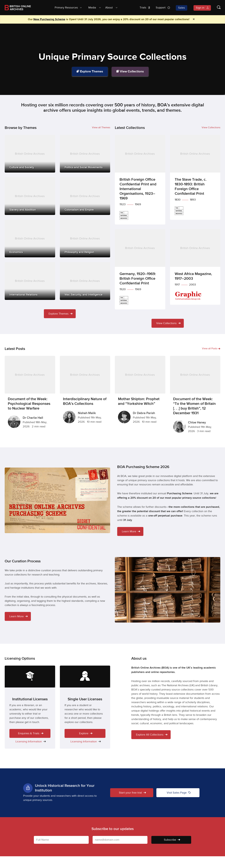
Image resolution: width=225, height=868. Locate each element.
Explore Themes (90, 71)
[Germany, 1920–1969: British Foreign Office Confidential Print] (140, 269)
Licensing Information (30, 742)
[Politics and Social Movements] (85, 154)
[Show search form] (216, 8)
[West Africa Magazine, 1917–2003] (195, 267)
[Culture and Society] (30, 154)
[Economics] (30, 238)
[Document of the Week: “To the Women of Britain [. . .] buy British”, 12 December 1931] (195, 396)
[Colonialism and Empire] (85, 196)
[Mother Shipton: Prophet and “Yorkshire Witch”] (140, 391)
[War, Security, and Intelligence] (85, 281)
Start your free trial (132, 793)
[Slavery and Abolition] (30, 196)
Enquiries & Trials (31, 733)
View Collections (130, 71)
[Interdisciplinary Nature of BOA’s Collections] (85, 391)
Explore (86, 733)
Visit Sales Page (179, 793)
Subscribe (172, 840)
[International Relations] (30, 281)
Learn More (131, 531)
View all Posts (211, 349)
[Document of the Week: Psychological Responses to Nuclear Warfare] (30, 394)
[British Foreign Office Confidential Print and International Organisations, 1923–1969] (140, 180)
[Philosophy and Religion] (85, 238)
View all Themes (101, 128)
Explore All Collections (152, 735)
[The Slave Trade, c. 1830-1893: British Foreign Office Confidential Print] (195, 177)
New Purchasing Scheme (49, 19)
